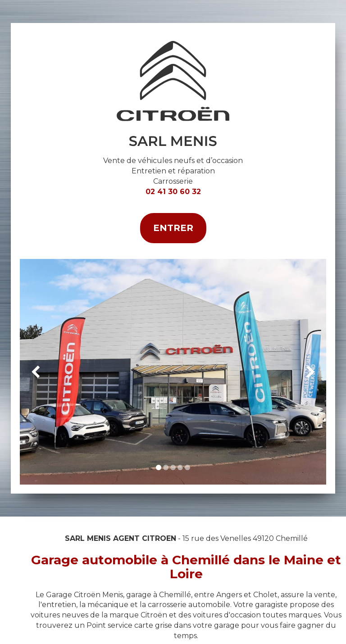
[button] (35, 372)
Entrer (173, 228)
